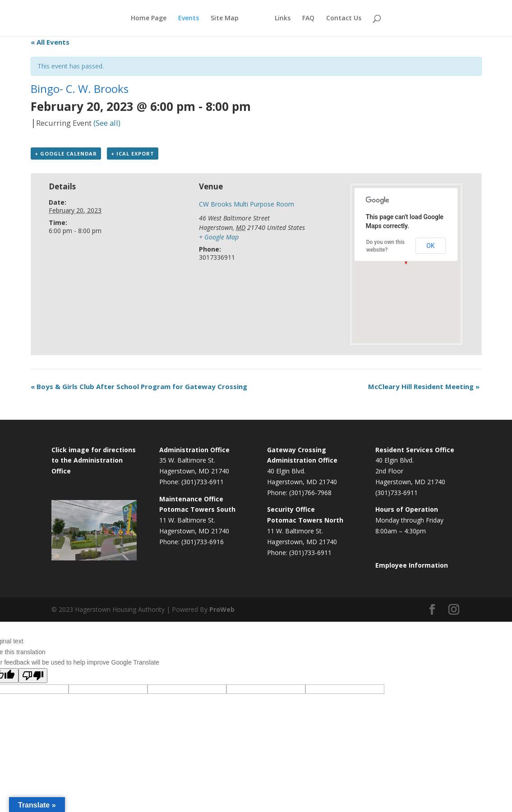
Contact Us (344, 18)
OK (430, 246)
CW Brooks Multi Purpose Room (247, 204)
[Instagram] (454, 610)
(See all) (107, 123)
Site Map (225, 18)
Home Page (149, 18)
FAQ (308, 18)
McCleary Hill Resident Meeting (424, 386)
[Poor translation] (33, 676)
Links (283, 18)
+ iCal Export (133, 154)
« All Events (50, 42)
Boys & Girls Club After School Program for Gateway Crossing (139, 386)
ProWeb (222, 609)
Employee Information (412, 565)
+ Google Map (219, 237)
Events (189, 18)
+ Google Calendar (66, 154)
